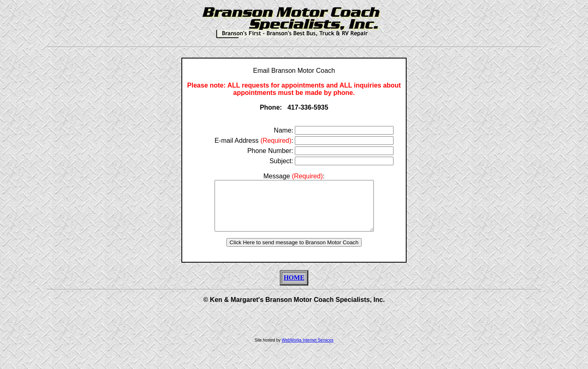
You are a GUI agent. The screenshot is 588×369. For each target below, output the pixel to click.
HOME (294, 287)
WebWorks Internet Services (308, 350)
